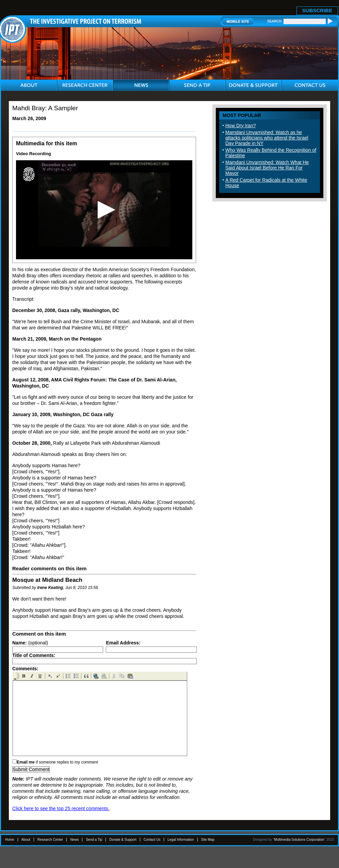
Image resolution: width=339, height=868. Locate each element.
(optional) (30, 643)
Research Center (50, 840)
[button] (104, 210)
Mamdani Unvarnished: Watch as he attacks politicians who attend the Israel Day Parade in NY (267, 138)
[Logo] (29, 175)
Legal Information (181, 840)
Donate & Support (123, 840)
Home (10, 840)
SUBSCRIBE (317, 10)
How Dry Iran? (240, 126)
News (74, 840)
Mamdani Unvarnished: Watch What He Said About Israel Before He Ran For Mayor (267, 168)
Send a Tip (94, 840)
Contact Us (152, 840)
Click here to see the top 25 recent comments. (61, 808)
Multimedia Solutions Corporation (299, 840)
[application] (104, 210)
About (26, 840)
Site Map (208, 840)
